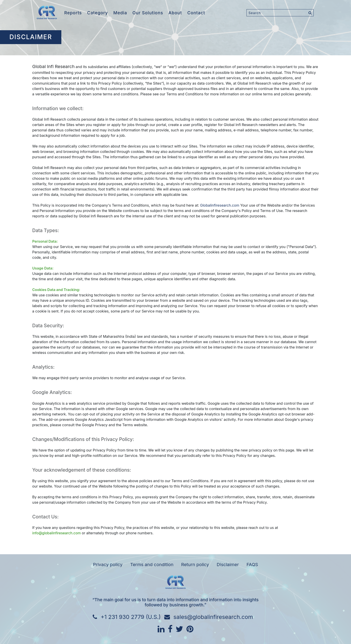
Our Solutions (148, 13)
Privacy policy (108, 565)
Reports (73, 13)
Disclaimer (228, 565)
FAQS (252, 565)
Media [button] (120, 13)
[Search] (280, 13)
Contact (196, 13)
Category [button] (97, 13)
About (175, 13)
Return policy (195, 565)
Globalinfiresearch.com (220, 205)
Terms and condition (152, 565)
